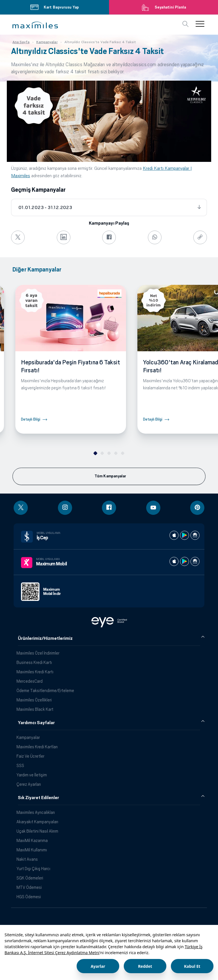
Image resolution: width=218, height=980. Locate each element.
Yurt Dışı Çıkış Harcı (33, 869)
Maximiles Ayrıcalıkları (36, 812)
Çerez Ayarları (29, 784)
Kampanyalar (28, 737)
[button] (35, 25)
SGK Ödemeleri (30, 878)
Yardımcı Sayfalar (36, 723)
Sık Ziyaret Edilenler (38, 798)
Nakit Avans (27, 859)
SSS (20, 765)
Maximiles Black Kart (35, 709)
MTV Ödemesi (29, 887)
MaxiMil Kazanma (32, 840)
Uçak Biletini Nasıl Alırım (37, 831)
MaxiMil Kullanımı (32, 850)
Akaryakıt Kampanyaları (37, 822)
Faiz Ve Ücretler (30, 756)
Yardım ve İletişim (32, 775)
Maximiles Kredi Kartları (37, 747)
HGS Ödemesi (29, 897)
